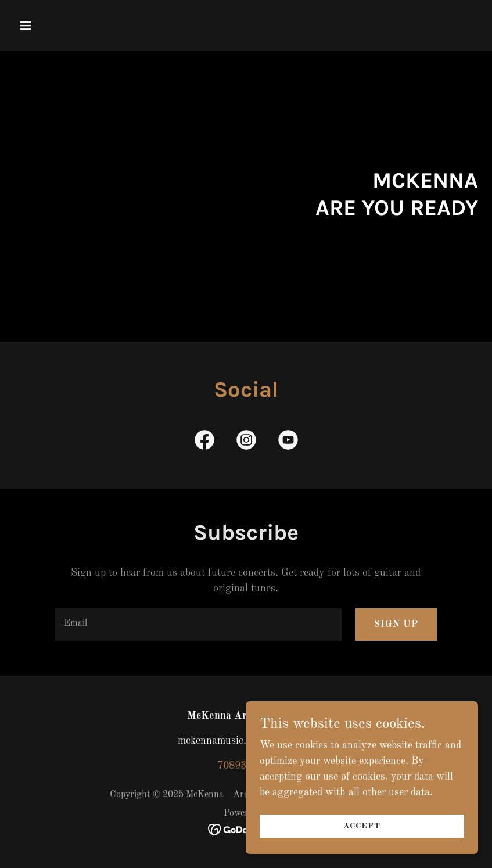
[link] (204, 442)
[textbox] (199, 625)
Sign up (396, 625)
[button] (67, 26)
